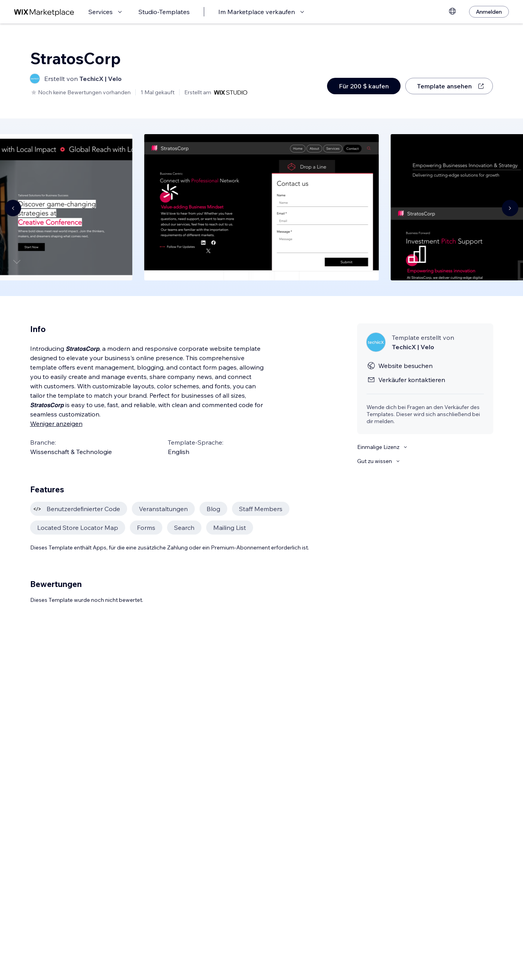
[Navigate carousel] (13, 208)
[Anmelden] (489, 12)
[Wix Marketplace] (44, 12)
